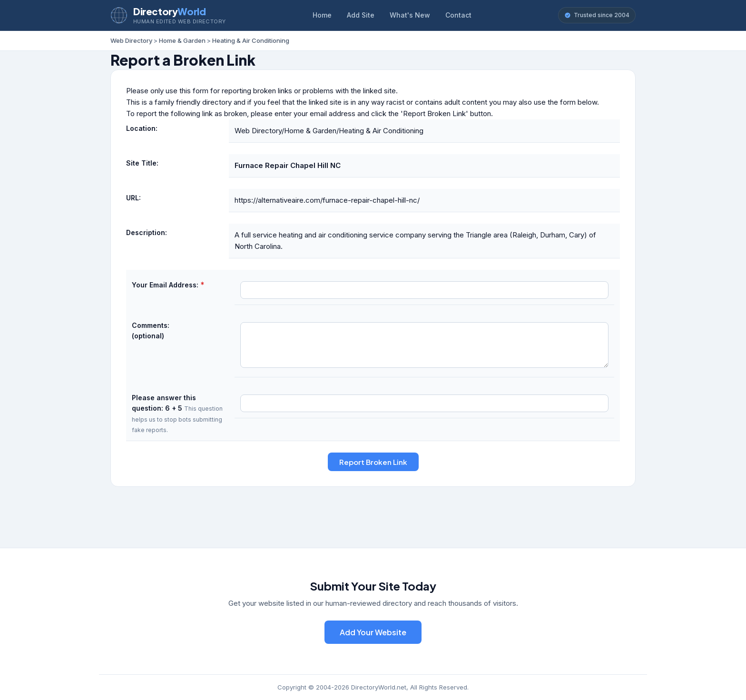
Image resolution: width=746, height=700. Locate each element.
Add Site (361, 15)
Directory (169, 11)
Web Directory (131, 40)
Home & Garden (182, 40)
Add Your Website (373, 632)
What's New (410, 15)
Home (322, 15)
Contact (458, 15)
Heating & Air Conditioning (251, 40)
